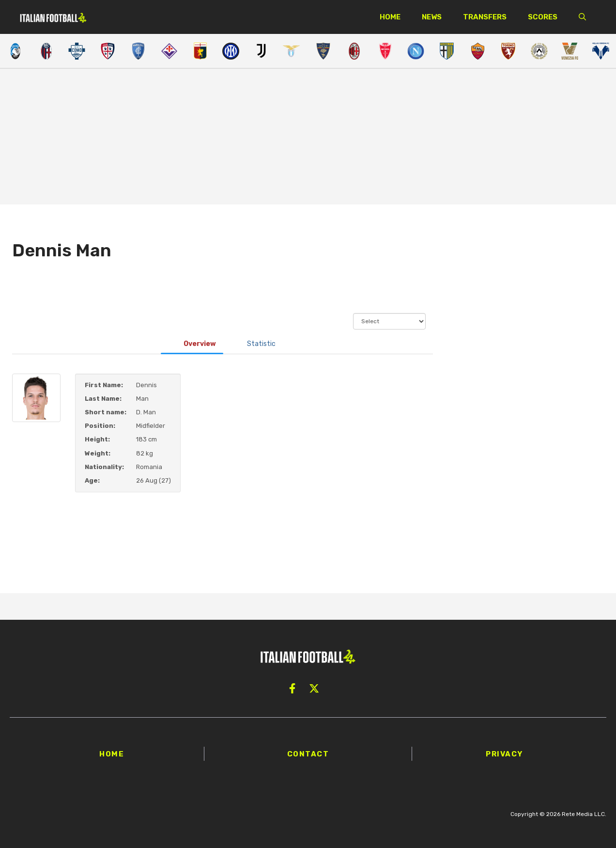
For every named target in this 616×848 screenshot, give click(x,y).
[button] (582, 17)
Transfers (485, 17)
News (432, 17)
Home (390, 17)
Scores (543, 17)
